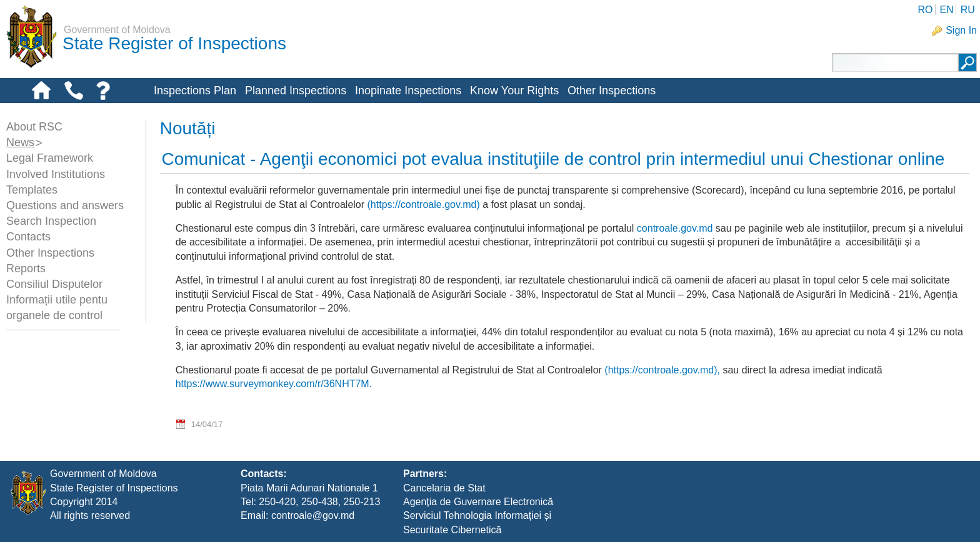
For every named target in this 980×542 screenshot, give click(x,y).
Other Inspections (612, 91)
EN (946, 10)
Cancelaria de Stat (444, 488)
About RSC (34, 127)
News (20, 142)
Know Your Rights (514, 91)
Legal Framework (50, 158)
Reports (26, 269)
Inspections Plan (195, 91)
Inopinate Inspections (408, 91)
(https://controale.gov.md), (662, 370)
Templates (32, 190)
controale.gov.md (675, 228)
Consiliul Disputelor (54, 284)
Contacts (28, 237)
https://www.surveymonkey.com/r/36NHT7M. (274, 384)
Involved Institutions (56, 174)
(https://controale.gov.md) (424, 204)
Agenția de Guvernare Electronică (478, 502)
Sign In (961, 30)
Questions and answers (65, 205)
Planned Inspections (296, 91)
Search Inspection (51, 221)
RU (968, 10)
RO (925, 10)
